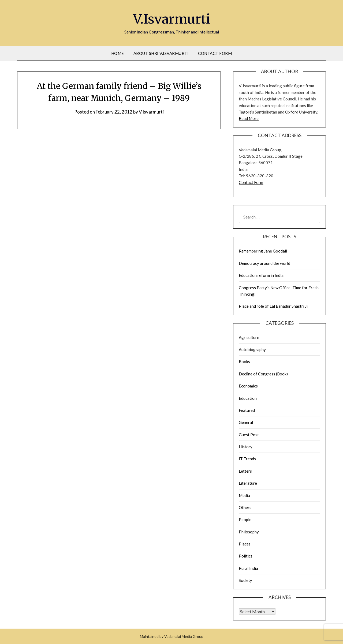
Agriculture (249, 337)
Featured (247, 410)
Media (244, 495)
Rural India (248, 568)
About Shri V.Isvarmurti (161, 53)
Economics (248, 386)
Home (118, 53)
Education (248, 398)
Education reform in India (261, 275)
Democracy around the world (264, 263)
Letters (245, 471)
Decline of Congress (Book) (263, 374)
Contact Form (215, 53)
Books (244, 361)
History (246, 447)
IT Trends (247, 459)
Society (245, 580)
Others (245, 507)
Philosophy (249, 532)
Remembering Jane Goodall (263, 251)
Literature (248, 483)
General (246, 422)
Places (245, 544)
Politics (246, 556)
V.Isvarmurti (172, 19)
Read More (249, 118)
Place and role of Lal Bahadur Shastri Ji (273, 306)
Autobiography (252, 349)
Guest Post (249, 435)
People (245, 519)
